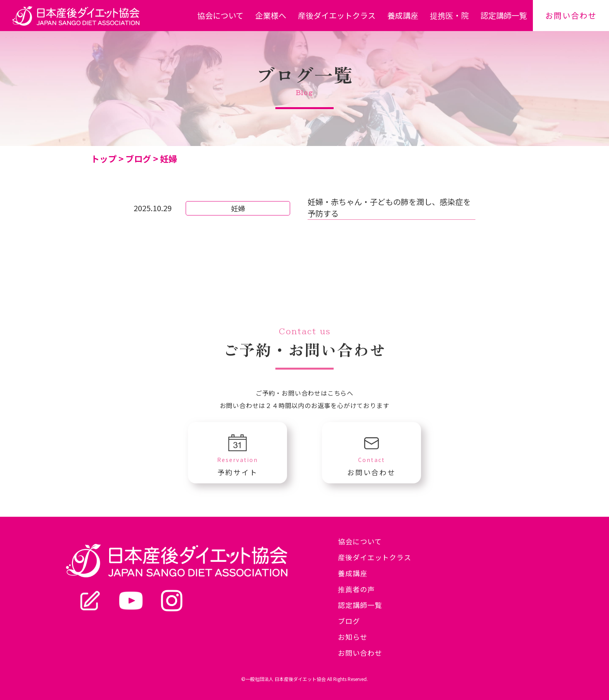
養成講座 (403, 15)
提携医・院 (449, 15)
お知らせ (353, 637)
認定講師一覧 (504, 15)
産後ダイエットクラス (337, 15)
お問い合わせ (571, 15)
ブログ (349, 621)
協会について (220, 15)
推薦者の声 (356, 589)
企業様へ (271, 15)
